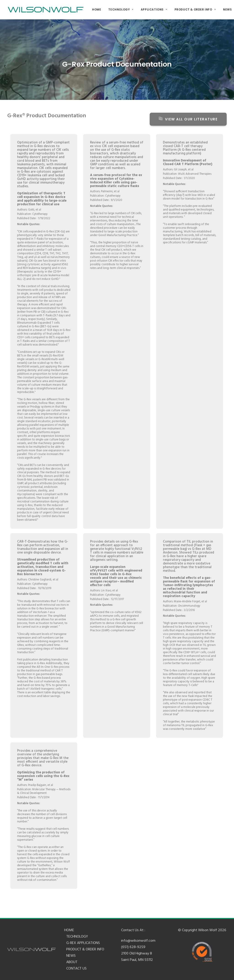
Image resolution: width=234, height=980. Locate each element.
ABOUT (72, 962)
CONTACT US (76, 969)
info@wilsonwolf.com (138, 941)
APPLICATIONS (154, 9)
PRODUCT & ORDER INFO (195, 9)
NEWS (71, 956)
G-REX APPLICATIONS (83, 943)
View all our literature (188, 119)
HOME (97, 9)
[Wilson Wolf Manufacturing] (46, 10)
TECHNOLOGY (121, 9)
